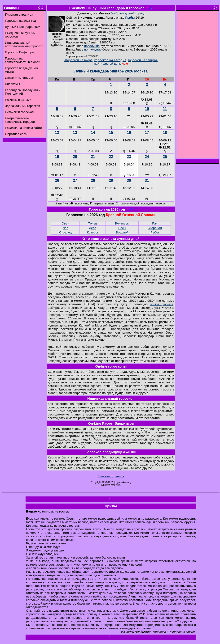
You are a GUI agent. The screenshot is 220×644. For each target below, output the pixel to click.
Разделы (12, 8)
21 (93, 157)
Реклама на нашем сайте (23, 128)
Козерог (93, 232)
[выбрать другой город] (128, 13)
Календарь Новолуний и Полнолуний (23, 92)
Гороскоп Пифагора (19, 52)
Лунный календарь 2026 (23, 27)
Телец (93, 223)
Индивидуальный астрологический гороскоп (24, 44)
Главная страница (111, 476)
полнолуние (93, 49)
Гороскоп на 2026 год (20, 21)
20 (75, 157)
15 (111, 133)
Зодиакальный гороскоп (22, 106)
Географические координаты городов (20, 120)
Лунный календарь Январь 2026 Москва (111, 71)
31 (147, 180)
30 (129, 180)
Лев (65, 228)
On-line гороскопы (111, 366)
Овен (65, 223)
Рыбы (130, 18)
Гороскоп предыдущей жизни (111, 452)
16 (129, 133)
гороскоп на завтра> (143, 60)
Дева (93, 228)
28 (93, 180)
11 (165, 109)
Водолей (122, 232)
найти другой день (107, 64)
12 (57, 133)
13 (75, 133)
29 (111, 180)
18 (165, 133)
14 (93, 133)
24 (147, 157)
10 (147, 109)
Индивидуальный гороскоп (111, 398)
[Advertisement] (198, 86)
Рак (155, 223)
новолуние (92, 46)
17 (147, 133)
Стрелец (65, 232)
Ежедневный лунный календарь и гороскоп (107, 8)
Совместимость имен (21, 78)
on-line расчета (162, 304)
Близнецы (122, 223)
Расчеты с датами (18, 100)
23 (129, 157)
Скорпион (155, 228)
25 (165, 157)
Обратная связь (17, 134)
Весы (122, 228)
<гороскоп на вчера (79, 60)
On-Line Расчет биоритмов (111, 424)
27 (75, 180)
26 (57, 180)
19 (57, 157)
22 (111, 157)
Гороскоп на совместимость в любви (23, 60)
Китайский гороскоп (19, 112)
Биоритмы (12, 84)
